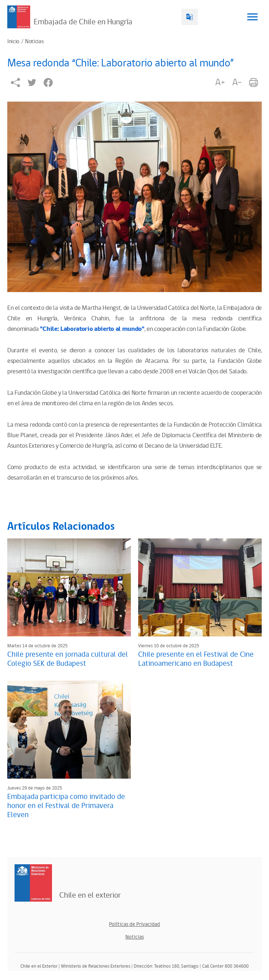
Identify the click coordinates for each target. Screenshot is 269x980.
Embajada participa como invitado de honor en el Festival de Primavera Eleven (66, 806)
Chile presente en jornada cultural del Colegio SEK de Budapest (68, 659)
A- (237, 82)
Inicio (13, 42)
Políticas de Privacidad (134, 924)
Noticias (34, 42)
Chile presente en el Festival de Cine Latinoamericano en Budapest (196, 659)
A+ (220, 82)
